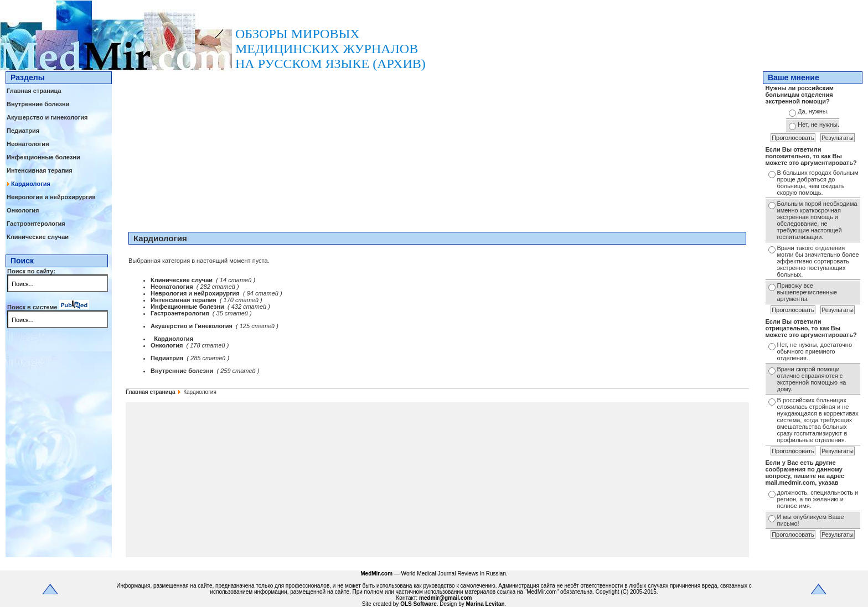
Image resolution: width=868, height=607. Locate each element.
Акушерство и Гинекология (192, 326)
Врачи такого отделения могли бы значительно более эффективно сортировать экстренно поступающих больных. (818, 261)
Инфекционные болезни (43, 157)
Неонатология (28, 144)
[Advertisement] (437, 149)
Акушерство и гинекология (47, 117)
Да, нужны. (813, 111)
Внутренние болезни (38, 104)
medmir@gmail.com (445, 598)
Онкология (23, 210)
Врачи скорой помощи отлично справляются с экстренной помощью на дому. (812, 379)
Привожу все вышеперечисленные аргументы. (807, 292)
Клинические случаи (38, 237)
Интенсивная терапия (40, 170)
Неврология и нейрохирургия (51, 197)
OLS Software (418, 604)
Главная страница (34, 91)
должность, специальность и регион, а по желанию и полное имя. (818, 499)
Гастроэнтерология (36, 224)
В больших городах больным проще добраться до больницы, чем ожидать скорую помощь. (818, 183)
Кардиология (31, 184)
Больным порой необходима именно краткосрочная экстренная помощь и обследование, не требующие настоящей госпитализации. (817, 220)
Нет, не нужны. (818, 124)
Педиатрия (23, 131)
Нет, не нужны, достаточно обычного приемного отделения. (815, 351)
